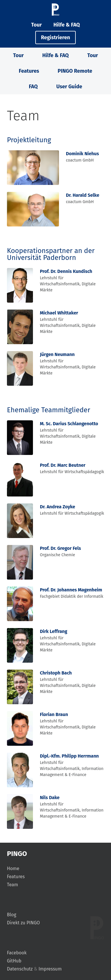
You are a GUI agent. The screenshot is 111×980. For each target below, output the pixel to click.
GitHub (14, 961)
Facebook (17, 953)
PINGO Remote (75, 71)
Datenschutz (20, 969)
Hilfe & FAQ (67, 25)
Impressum (50, 969)
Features (29, 71)
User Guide (69, 87)
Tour (37, 25)
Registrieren (56, 38)
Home (13, 868)
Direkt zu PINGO (23, 923)
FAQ (33, 87)
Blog (12, 915)
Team (12, 885)
